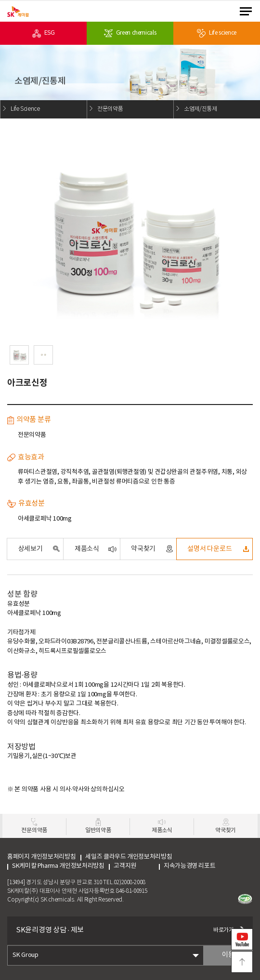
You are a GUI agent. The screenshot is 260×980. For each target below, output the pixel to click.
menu (246, 11)
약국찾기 (143, 549)
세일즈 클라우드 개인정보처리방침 (129, 857)
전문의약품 (34, 830)
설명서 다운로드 (209, 549)
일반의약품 (98, 830)
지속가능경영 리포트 (189, 866)
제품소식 (87, 549)
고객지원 (134, 866)
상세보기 (31, 549)
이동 (228, 955)
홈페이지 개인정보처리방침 (41, 857)
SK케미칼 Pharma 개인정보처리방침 (58, 866)
